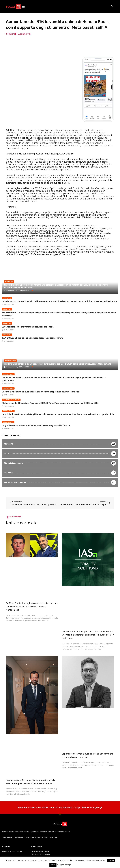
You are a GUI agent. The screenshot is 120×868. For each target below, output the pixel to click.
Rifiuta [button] (53, 865)
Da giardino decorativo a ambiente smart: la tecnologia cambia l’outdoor (37, 425)
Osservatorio (10, 361)
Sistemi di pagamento (11, 400)
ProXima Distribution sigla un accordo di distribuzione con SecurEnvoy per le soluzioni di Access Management (57, 364)
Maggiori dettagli (64, 865)
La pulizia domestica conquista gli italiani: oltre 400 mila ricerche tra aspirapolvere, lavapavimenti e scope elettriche (58, 414)
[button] (23, 6)
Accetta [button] (111, 861)
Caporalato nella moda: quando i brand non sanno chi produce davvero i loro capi (41, 392)
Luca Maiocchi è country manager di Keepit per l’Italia (28, 327)
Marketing (9, 282)
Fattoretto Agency (91, 809)
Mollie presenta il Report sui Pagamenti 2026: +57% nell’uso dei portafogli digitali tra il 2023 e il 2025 (50, 403)
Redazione (10, 291)
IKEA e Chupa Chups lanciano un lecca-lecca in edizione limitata (33, 338)
